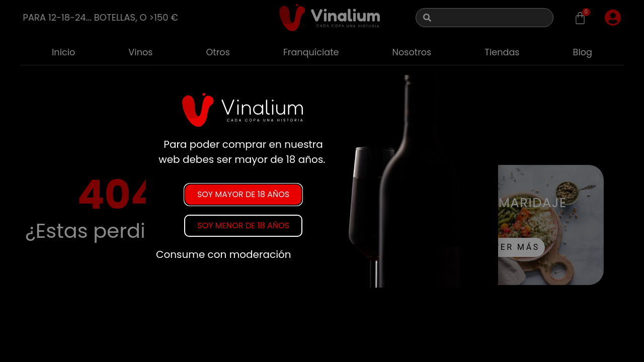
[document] (322, 181)
